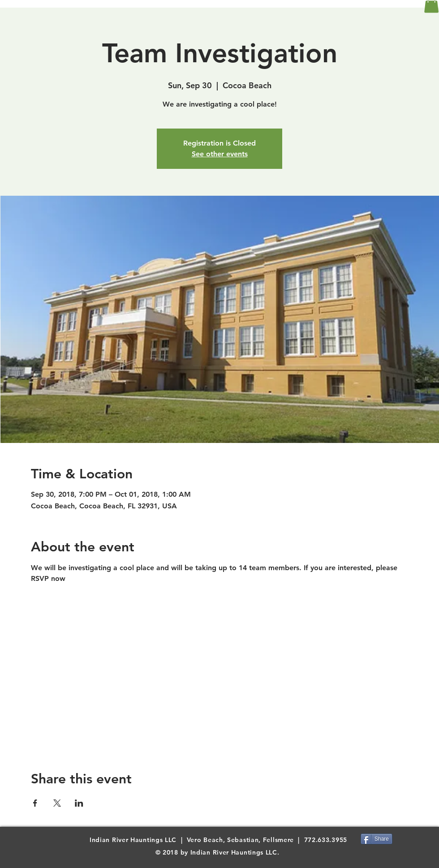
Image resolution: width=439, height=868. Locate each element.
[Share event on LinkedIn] (79, 803)
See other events (220, 154)
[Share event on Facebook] (35, 803)
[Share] (377, 839)
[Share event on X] (57, 803)
